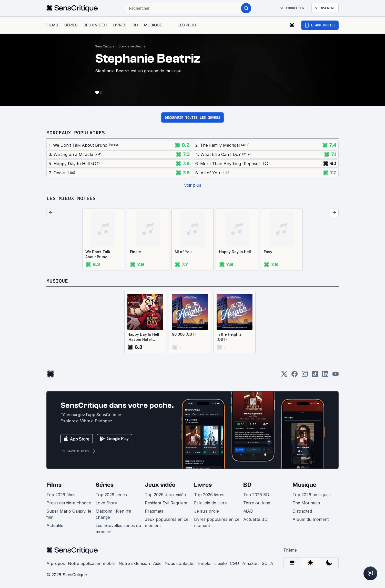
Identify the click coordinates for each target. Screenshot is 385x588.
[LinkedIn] (325, 376)
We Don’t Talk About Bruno (98, 254)
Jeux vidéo (160, 485)
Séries (105, 485)
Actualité (55, 525)
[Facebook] (295, 376)
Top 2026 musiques (312, 495)
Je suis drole (206, 511)
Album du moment (311, 519)
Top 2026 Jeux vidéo (165, 495)
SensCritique (105, 46)
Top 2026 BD (256, 495)
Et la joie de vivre (210, 503)
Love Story (106, 503)
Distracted (302, 511)
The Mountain (306, 503)
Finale (135, 252)
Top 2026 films (61, 495)
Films (54, 485)
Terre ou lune (257, 503)
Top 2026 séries (111, 495)
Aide (157, 563)
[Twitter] (284, 376)
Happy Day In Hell (235, 252)
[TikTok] (315, 376)
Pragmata (154, 511)
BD (247, 485)
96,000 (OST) (184, 334)
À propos (56, 563)
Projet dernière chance (69, 503)
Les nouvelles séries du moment (118, 529)
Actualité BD (255, 519)
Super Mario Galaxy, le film (69, 514)
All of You (183, 252)
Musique (304, 485)
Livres (203, 485)
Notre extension (134, 563)
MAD (248, 511)
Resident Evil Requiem (166, 503)
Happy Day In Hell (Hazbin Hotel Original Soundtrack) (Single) (143, 337)
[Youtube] (336, 376)
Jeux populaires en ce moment (167, 522)
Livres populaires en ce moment (217, 522)
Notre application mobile (92, 563)
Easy (268, 252)
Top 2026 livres (209, 495)
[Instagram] (305, 376)
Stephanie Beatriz (132, 46)
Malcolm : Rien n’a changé (113, 514)
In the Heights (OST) (229, 337)
